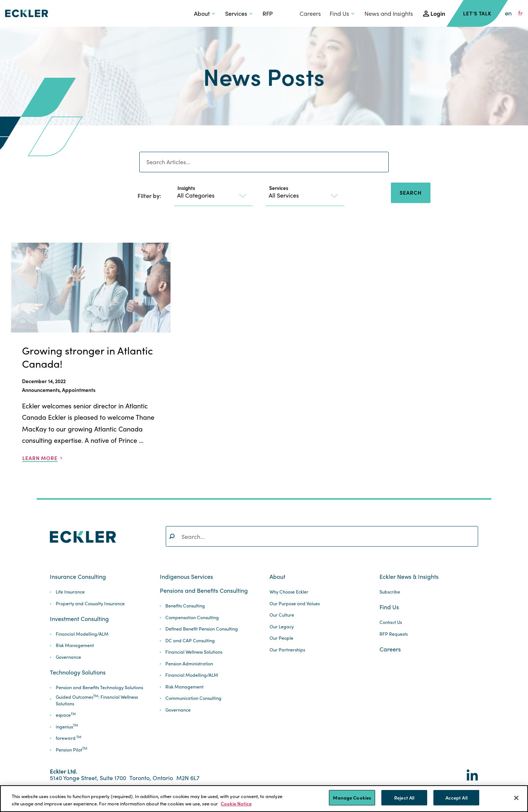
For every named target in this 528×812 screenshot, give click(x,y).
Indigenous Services (186, 577)
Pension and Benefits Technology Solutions (99, 688)
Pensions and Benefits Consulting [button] (204, 591)
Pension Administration (189, 664)
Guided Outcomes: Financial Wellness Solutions (97, 700)
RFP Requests (394, 634)
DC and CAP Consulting (190, 641)
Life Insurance (70, 592)
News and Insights (389, 13)
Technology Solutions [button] (78, 672)
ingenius (67, 727)
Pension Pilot (71, 750)
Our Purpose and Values (295, 604)
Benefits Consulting (185, 606)
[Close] (516, 798)
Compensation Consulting (192, 618)
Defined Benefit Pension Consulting (202, 629)
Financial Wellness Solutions (194, 652)
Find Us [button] (339, 13)
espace (66, 715)
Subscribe (390, 592)
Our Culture (282, 615)
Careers (310, 13)
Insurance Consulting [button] (78, 577)
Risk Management (75, 645)
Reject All (404, 798)
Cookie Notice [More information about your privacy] (236, 803)
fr (520, 13)
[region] (264, 799)
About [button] (202, 13)
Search (410, 192)
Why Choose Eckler (289, 592)
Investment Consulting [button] (79, 619)
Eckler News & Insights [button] (409, 577)
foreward (69, 738)
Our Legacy (282, 627)
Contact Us (391, 622)
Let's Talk (477, 13)
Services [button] (236, 13)
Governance (68, 657)
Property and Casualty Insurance (90, 604)
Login (438, 13)
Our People (281, 638)
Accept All (456, 798)
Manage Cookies (352, 798)
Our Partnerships (287, 650)
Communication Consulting (193, 698)
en (508, 13)
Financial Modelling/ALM (82, 634)
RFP (268, 13)
